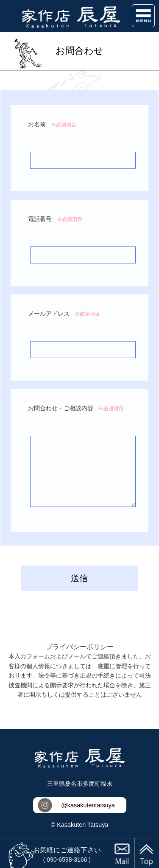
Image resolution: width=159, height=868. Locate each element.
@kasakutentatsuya (88, 805)
